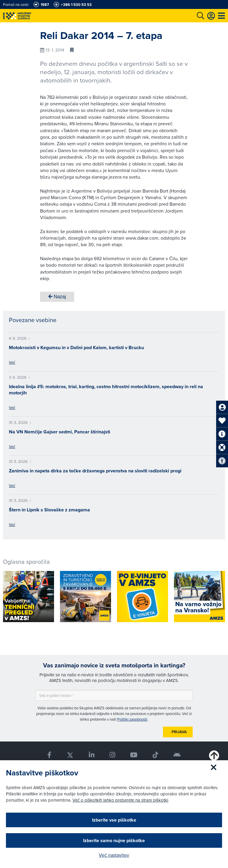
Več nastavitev (114, 855)
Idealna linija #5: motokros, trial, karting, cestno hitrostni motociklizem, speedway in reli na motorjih (106, 390)
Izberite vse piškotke (114, 820)
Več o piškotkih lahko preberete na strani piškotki (120, 800)
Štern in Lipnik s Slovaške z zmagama (49, 510)
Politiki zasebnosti (132, 719)
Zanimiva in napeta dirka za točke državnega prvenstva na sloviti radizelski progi (95, 471)
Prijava (179, 732)
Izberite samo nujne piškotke (114, 840)
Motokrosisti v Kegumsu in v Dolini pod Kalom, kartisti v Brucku (76, 348)
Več (12, 362)
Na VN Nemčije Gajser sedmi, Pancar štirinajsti (60, 432)
